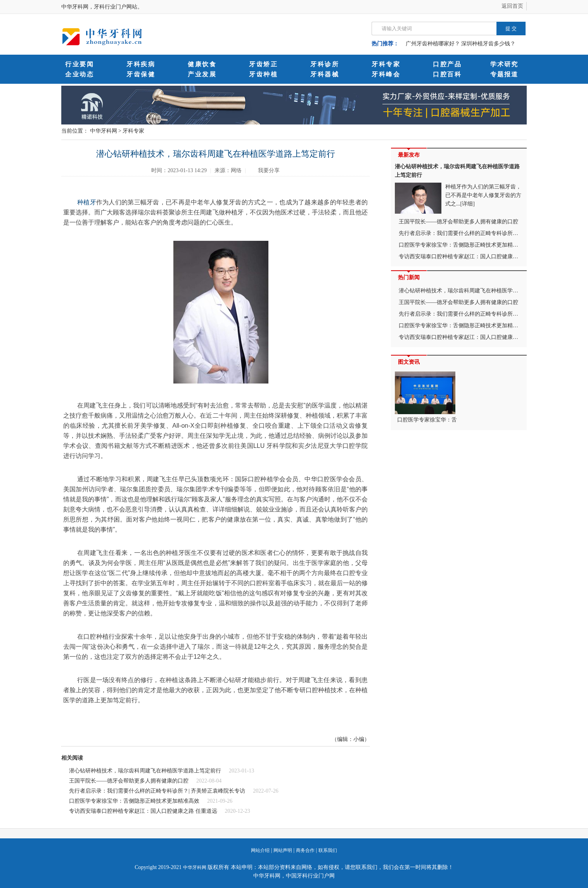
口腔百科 (447, 74)
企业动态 (80, 74)
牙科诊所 (325, 64)
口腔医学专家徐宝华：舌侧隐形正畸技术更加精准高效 (134, 801)
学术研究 (504, 64)
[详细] (468, 204)
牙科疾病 (141, 64)
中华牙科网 (104, 131)
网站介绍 (260, 850)
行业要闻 (80, 64)
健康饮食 (202, 64)
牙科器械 (325, 74)
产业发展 (202, 74)
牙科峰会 (386, 74)
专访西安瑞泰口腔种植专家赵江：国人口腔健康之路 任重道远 (143, 811)
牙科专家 (386, 64)
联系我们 (328, 850)
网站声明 (283, 850)
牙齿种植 (263, 74)
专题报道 (504, 74)
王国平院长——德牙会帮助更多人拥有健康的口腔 (129, 781)
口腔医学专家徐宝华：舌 (426, 397)
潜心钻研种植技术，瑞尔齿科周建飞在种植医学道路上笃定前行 (145, 771)
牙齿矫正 (263, 64)
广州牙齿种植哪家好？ (433, 44)
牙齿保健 (141, 74)
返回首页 (512, 6)
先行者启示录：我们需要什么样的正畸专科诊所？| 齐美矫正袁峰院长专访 (157, 791)
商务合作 (305, 850)
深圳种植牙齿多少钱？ (488, 44)
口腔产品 (447, 64)
